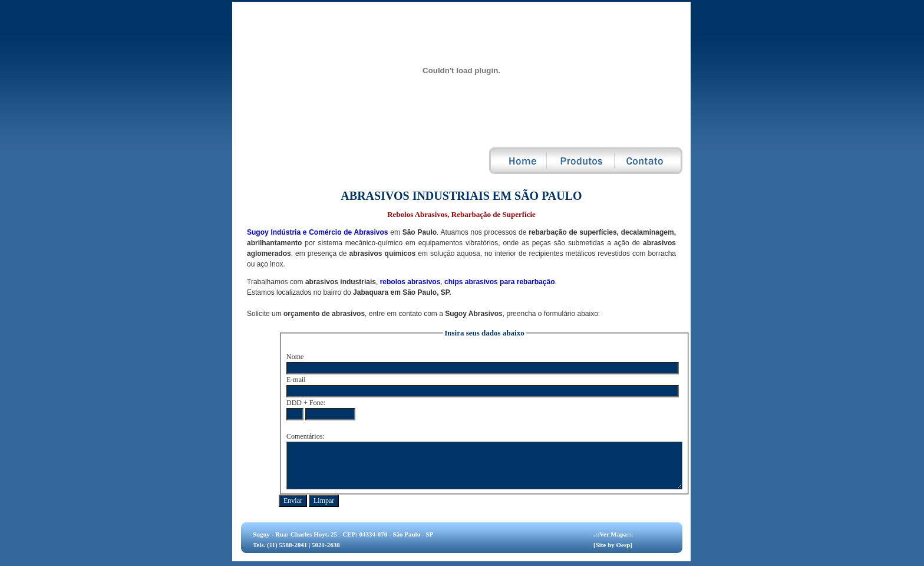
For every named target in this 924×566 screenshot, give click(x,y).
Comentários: (306, 436)
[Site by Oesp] (613, 545)
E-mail (296, 380)
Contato (649, 161)
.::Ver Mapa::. (613, 534)
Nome (295, 357)
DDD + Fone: (306, 403)
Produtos (581, 161)
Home (518, 161)
